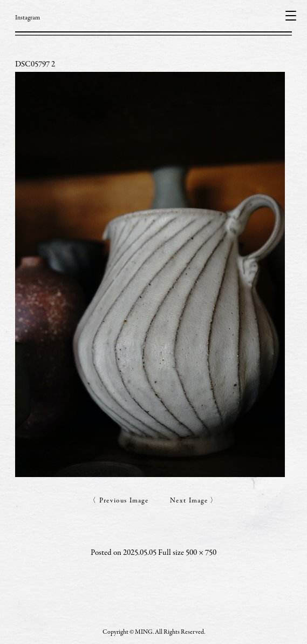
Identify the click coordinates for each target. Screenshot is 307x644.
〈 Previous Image (119, 501)
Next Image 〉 (194, 501)
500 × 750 (201, 553)
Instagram (28, 18)
